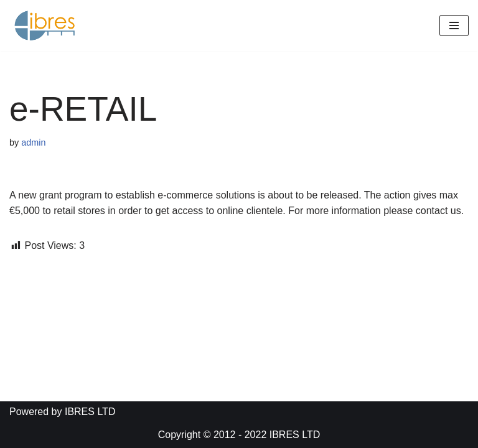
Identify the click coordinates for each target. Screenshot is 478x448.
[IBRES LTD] (47, 26)
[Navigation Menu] (454, 26)
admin (33, 142)
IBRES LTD (295, 435)
